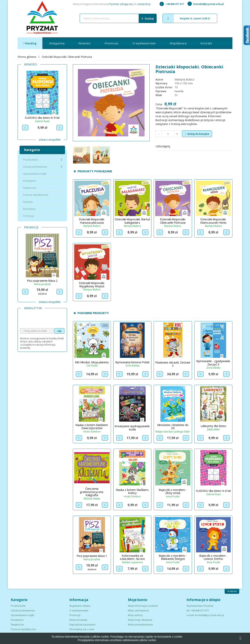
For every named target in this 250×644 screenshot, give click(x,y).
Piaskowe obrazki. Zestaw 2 (173, 364)
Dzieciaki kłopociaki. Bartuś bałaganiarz (132, 221)
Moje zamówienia (138, 610)
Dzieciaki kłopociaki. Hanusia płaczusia (92, 221)
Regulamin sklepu (80, 606)
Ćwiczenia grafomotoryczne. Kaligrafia (92, 492)
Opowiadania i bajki (35, 174)
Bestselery (29, 209)
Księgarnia (57, 43)
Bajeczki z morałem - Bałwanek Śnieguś (173, 557)
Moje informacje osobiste (143, 606)
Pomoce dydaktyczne (36, 195)
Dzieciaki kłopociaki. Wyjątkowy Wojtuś (92, 284)
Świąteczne (30, 188)
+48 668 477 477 (172, 4)
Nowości (85, 43)
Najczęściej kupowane (82, 624)
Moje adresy (135, 615)
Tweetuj (186, 146)
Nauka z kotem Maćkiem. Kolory (132, 491)
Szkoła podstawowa (35, 167)
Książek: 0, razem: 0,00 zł (186, 18)
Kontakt (206, 43)
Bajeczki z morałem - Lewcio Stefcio (213, 557)
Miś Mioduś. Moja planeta (92, 362)
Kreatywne (29, 181)
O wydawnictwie (144, 43)
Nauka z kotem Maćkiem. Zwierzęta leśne (92, 427)
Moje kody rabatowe (140, 620)
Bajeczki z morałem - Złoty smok (173, 491)
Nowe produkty (78, 620)
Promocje (112, 43)
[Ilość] (168, 134)
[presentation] (50, 321)
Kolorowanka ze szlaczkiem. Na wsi (132, 557)
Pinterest (196, 146)
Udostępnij (176, 146)
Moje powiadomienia (140, 624)
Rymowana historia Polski (132, 362)
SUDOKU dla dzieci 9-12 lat (42, 118)
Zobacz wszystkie (50, 140)
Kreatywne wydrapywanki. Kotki (132, 428)
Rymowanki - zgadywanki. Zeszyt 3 (213, 363)
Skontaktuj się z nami (82, 629)
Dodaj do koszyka (197, 134)
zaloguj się (126, 4)
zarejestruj (144, 4)
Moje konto (138, 600)
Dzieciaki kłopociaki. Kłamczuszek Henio (213, 221)
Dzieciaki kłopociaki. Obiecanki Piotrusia (173, 221)
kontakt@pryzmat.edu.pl (206, 4)
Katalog (30, 43)
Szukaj (147, 18)
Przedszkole (30, 160)
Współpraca (178, 43)
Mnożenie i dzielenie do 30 (173, 427)
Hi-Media (232, 591)
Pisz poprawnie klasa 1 (42, 280)
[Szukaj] (118, 18)
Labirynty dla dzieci (213, 426)
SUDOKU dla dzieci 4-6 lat (213, 491)
